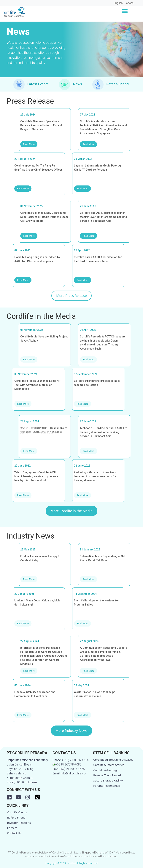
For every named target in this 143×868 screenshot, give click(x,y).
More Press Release (71, 296)
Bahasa (129, 3)
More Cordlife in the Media (71, 511)
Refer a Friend (118, 84)
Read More (29, 144)
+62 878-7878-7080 (67, 764)
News (77, 84)
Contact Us (14, 833)
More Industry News (71, 731)
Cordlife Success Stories (109, 765)
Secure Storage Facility (108, 780)
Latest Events (38, 84)
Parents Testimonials (107, 786)
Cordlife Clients (17, 812)
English (118, 3)
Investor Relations (19, 823)
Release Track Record (107, 775)
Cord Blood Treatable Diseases (113, 760)
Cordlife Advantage (106, 770)
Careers (12, 828)
